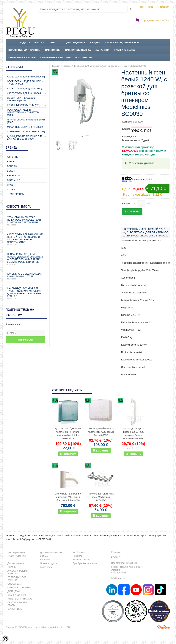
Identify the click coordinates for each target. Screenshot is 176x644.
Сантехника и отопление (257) (26, 132)
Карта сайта (46, 567)
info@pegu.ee (27, 539)
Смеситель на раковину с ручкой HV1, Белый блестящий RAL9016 (68, 497)
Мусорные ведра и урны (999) (25, 127)
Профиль (78, 556)
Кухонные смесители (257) (24, 105)
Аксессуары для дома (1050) (25, 89)
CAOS (10, 185)
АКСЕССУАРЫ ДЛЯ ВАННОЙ (122, 43)
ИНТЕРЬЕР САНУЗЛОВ (22, 57)
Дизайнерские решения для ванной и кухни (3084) (25, 138)
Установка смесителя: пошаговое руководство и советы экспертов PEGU (26, 221)
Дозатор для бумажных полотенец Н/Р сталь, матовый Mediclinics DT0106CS (68, 434)
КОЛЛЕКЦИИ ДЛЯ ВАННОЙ (24, 50)
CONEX (11, 190)
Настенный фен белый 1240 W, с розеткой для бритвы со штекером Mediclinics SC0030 (104, 66)
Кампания (45, 560)
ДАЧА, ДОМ (102, 50)
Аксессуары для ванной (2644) (26, 77)
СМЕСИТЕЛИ (53, 50)
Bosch (11, 171)
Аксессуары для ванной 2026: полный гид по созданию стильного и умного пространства (26, 239)
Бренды (44, 556)
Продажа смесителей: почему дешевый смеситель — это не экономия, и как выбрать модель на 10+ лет (26, 259)
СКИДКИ (95, 43)
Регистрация (163, 7)
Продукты (24, 43)
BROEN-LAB (14, 180)
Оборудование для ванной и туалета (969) (25, 83)
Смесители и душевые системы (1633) (21, 99)
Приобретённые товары (85, 563)
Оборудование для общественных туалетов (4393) (23, 112)
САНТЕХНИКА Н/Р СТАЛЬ (56, 57)
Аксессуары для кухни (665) (24, 93)
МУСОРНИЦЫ (84, 57)
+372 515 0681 (119, 573)
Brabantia (13, 176)
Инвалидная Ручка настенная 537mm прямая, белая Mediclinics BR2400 (133, 434)
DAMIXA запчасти (124, 50)
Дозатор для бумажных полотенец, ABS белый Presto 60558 (101, 432)
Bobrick (12, 166)
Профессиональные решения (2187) (26, 121)
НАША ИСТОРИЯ (45, 43)
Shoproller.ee (164, 627)
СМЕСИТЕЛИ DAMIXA (78, 50)
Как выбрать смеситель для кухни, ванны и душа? (26, 276)
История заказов (81, 560)
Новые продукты (49, 563)
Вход (151, 7)
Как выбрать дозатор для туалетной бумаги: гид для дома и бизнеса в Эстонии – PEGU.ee (26, 293)
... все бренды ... (17, 194)
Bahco (11, 162)
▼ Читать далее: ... (143, 163)
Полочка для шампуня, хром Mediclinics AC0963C (101, 497)
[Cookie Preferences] (5, 639)
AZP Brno (13, 157)
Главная (56, 66)
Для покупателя (76, 43)
